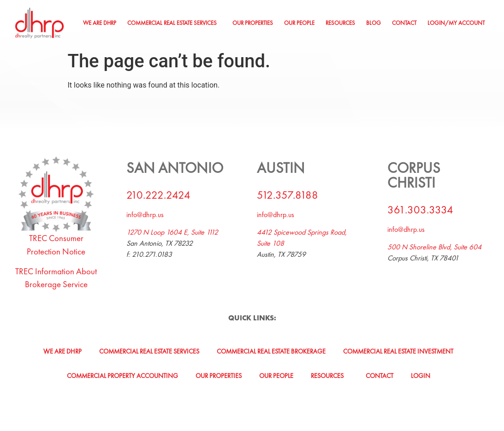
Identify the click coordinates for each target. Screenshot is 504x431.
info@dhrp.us (145, 215)
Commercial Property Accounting (122, 376)
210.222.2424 (158, 195)
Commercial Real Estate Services (172, 23)
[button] (174, 23)
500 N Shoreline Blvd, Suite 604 (434, 247)
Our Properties (253, 23)
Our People (299, 23)
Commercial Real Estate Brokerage (271, 351)
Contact (404, 23)
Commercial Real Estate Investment (398, 351)
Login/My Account (456, 23)
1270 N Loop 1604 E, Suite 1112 (172, 232)
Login (421, 376)
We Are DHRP (100, 23)
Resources (340, 23)
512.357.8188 (288, 195)
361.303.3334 (420, 210)
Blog (374, 23)
